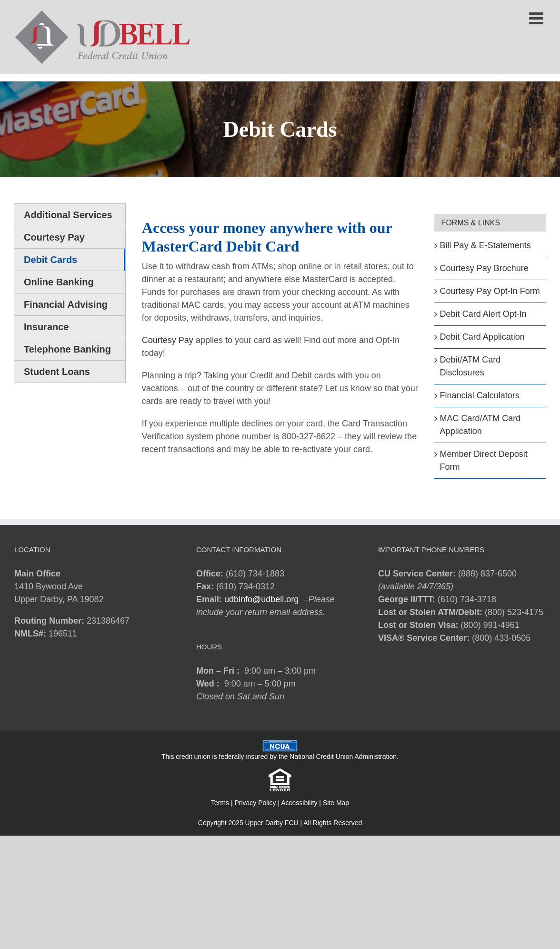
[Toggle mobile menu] (537, 18)
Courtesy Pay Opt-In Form (490, 291)
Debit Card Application (482, 337)
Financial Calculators (480, 395)
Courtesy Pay (168, 340)
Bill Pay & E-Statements (485, 245)
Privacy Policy (255, 803)
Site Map (336, 803)
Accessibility (299, 803)
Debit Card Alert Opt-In (483, 314)
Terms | (223, 803)
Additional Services (68, 215)
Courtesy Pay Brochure (484, 268)
